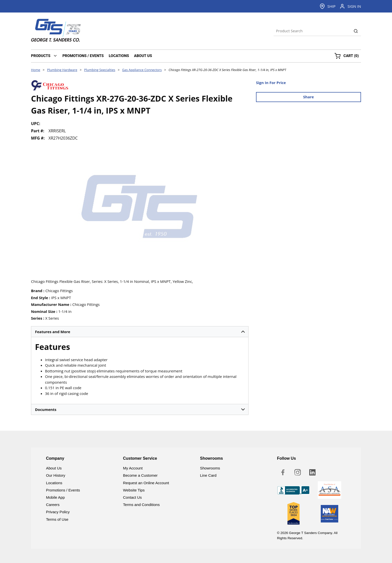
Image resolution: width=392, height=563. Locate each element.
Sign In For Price (271, 83)
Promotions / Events (63, 490)
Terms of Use (57, 519)
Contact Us (132, 497)
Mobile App (55, 497)
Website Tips (134, 490)
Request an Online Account (146, 483)
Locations (54, 483)
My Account (133, 468)
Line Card (208, 475)
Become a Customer (140, 475)
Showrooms (210, 468)
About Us (54, 468)
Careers (53, 505)
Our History (56, 475)
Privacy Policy (58, 512)
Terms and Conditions (141, 505)
